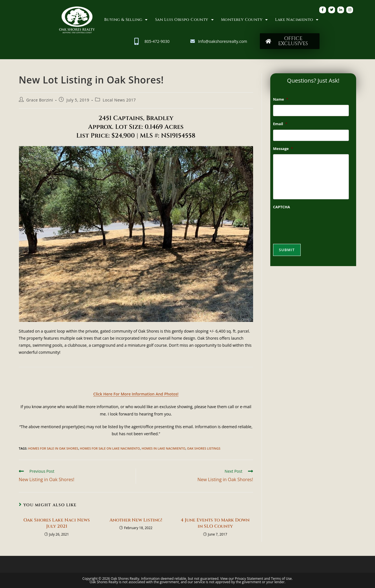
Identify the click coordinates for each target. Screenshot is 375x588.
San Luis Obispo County (184, 20)
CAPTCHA (282, 207)
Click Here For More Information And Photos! (136, 394)
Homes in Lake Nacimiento (164, 448)
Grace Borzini (40, 100)
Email (280, 124)
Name (281, 99)
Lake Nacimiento (297, 20)
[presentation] (316, 224)
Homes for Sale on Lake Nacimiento (110, 448)
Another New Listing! (136, 520)
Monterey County (244, 20)
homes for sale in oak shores (53, 448)
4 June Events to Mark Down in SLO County (215, 523)
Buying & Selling (126, 20)
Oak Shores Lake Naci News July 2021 (57, 523)
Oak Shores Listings (204, 448)
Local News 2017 (119, 100)
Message (283, 149)
